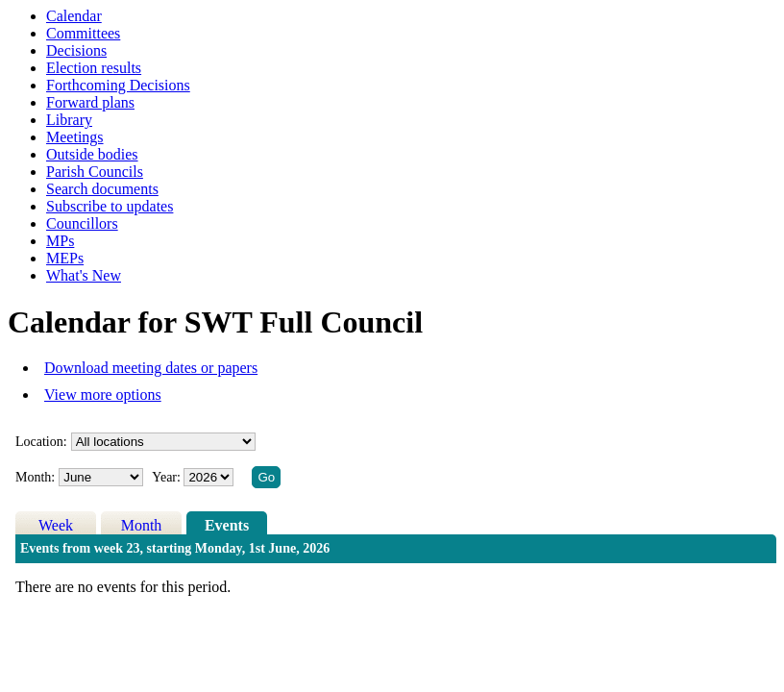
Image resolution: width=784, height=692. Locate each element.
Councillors (82, 223)
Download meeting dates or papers (151, 368)
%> (163, 442)
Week (56, 525)
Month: (35, 477)
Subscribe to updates (110, 206)
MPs (60, 241)
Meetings (75, 137)
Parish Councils (95, 172)
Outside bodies (92, 154)
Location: (41, 442)
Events (227, 525)
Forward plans (90, 102)
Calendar (74, 16)
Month (142, 525)
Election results (94, 68)
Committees (83, 33)
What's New (84, 275)
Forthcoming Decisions (118, 85)
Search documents (102, 189)
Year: (168, 477)
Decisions (76, 50)
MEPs (65, 258)
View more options (103, 395)
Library (69, 120)
